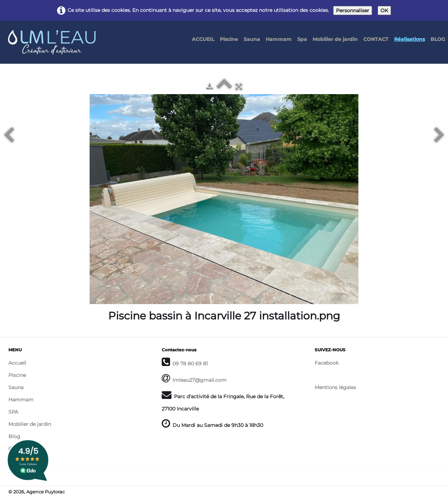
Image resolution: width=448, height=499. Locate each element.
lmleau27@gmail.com (199, 380)
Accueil (17, 363)
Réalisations (409, 39)
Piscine (229, 39)
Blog (14, 436)
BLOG (438, 39)
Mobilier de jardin (335, 39)
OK (384, 10)
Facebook (327, 363)
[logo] (55, 36)
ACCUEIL (203, 39)
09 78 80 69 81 (190, 364)
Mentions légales (335, 387)
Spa (302, 39)
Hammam (279, 39)
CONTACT (376, 39)
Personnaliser (353, 10)
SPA (13, 412)
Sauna (252, 39)
